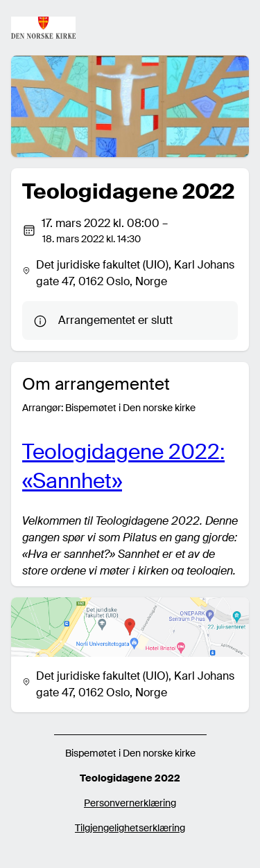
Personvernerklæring (130, 803)
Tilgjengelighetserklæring (130, 828)
